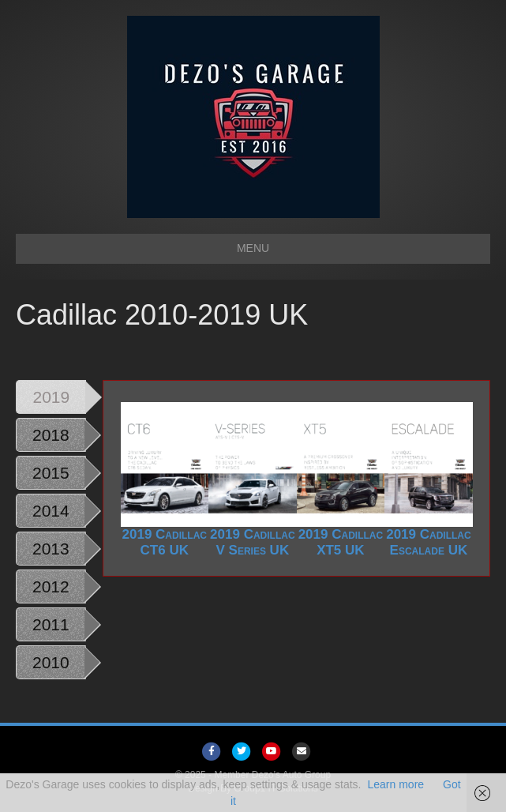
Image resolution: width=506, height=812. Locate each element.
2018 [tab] (51, 435)
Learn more (395, 784)
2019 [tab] (52, 397)
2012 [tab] (51, 586)
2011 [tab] (51, 624)
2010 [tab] (51, 662)
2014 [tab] (51, 511)
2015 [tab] (51, 473)
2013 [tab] (51, 549)
